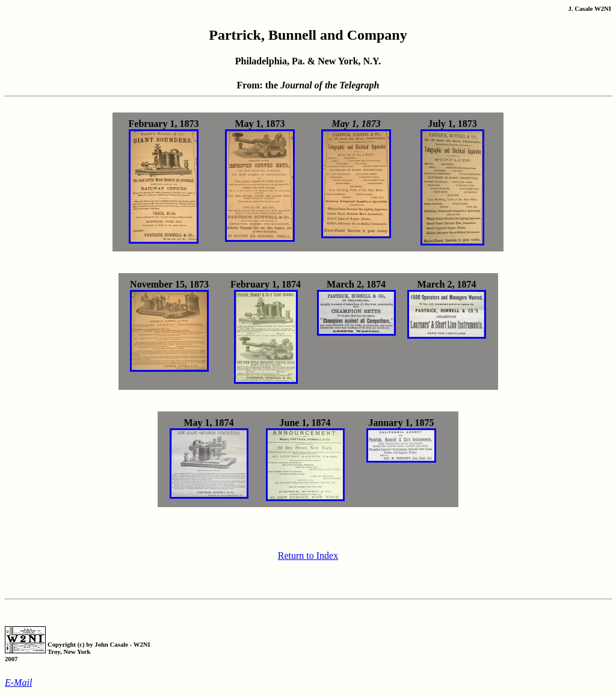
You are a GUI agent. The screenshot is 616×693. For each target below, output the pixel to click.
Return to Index (308, 556)
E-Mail (18, 682)
